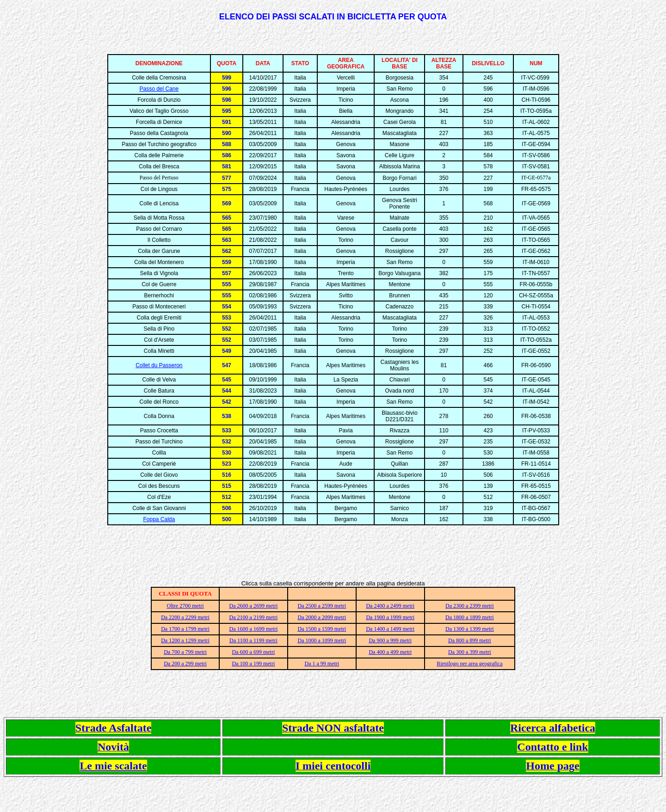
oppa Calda (161, 519)
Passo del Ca (156, 89)
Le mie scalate (113, 766)
